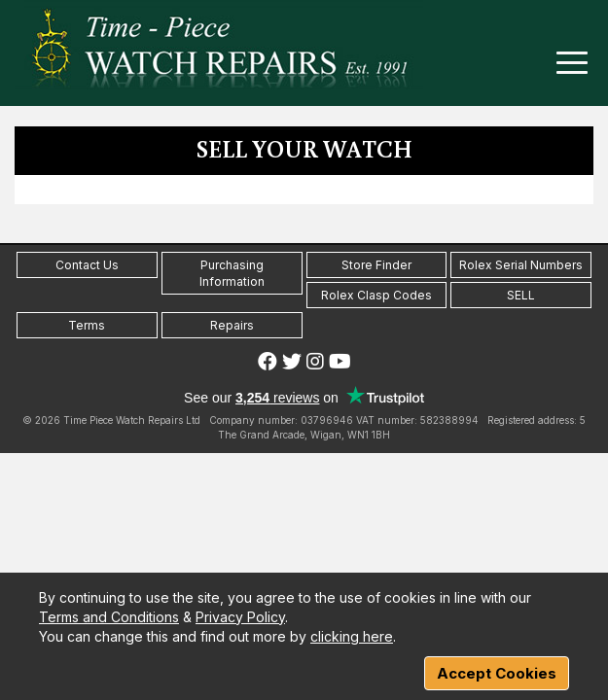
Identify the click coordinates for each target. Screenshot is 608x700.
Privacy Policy (240, 617)
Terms (87, 325)
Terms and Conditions (109, 617)
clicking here (352, 636)
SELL (521, 295)
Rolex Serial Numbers (521, 265)
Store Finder (376, 265)
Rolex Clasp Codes (376, 295)
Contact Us (87, 265)
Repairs (232, 325)
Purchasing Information (232, 273)
